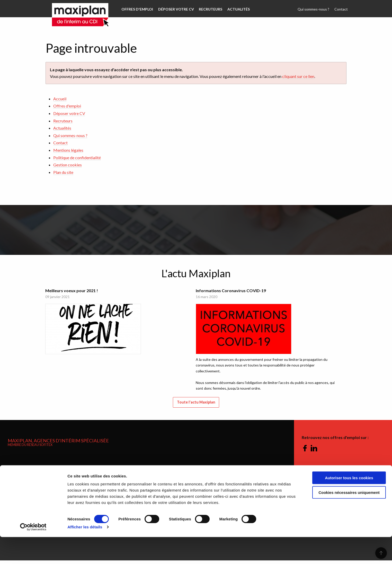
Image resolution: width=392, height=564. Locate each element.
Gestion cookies (68, 165)
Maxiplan (75, 9)
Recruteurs (208, 9)
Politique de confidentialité (77, 158)
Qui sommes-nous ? (315, 9)
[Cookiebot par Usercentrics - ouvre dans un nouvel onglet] (33, 554)
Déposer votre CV (175, 9)
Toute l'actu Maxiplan (196, 406)
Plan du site (63, 172)
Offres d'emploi (137, 9)
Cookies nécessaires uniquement (349, 519)
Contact (342, 9)
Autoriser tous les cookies (349, 505)
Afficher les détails (85, 554)
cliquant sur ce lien (298, 76)
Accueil (60, 99)
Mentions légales (68, 150)
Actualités (235, 9)
